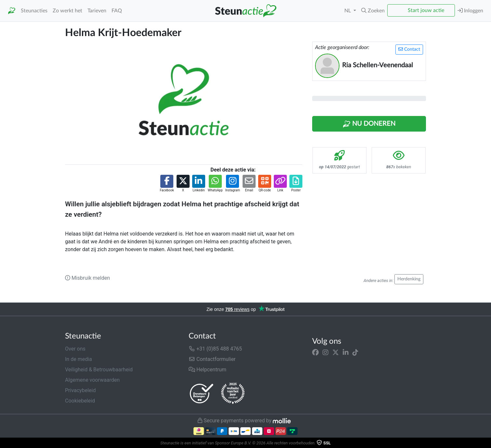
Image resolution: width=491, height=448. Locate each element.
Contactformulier (212, 359)
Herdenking (409, 279)
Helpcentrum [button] (207, 370)
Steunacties (34, 11)
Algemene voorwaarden (92, 380)
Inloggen (470, 11)
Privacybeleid (80, 390)
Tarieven (97, 11)
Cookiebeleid (80, 401)
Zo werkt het (67, 11)
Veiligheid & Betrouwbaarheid (99, 370)
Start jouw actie (426, 10)
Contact (409, 49)
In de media (79, 359)
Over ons (75, 349)
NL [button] (348, 11)
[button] (373, 11)
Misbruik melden (87, 278)
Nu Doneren (369, 124)
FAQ (117, 11)
